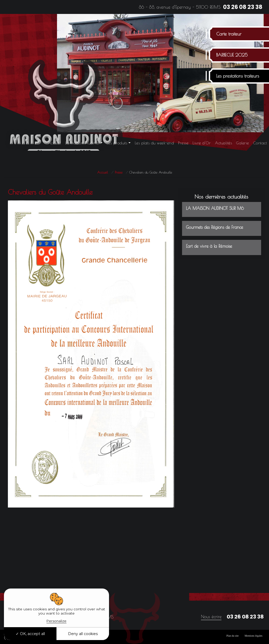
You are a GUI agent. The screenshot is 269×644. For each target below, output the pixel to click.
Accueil (55, 143)
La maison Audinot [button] (82, 143)
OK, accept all (30, 634)
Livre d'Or (202, 143)
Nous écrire (211, 617)
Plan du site (233, 636)
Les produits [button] (117, 143)
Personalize (56, 621)
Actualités (223, 143)
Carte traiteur (229, 34)
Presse (183, 143)
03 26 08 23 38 (243, 7)
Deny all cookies (83, 634)
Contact (260, 143)
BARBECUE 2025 (232, 55)
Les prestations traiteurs (238, 76)
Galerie (243, 143)
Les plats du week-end (154, 143)
